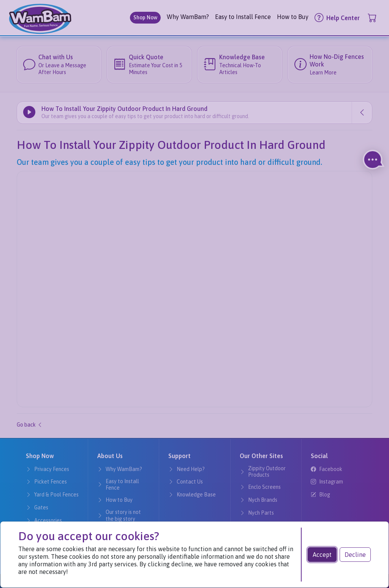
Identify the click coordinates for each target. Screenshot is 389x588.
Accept (322, 555)
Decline (355, 555)
